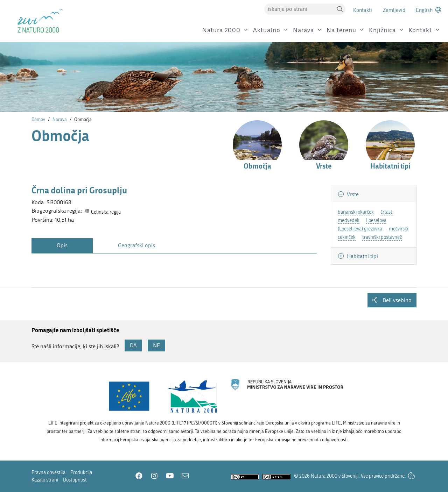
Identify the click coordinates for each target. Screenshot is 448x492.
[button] (340, 9)
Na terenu (341, 30)
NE (156, 345)
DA (133, 345)
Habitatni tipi (362, 256)
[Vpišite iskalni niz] (299, 9)
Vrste (352, 194)
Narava (303, 30)
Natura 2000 (221, 30)
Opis (62, 245)
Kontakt (420, 30)
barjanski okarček (356, 212)
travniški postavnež (382, 237)
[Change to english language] (428, 10)
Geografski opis (136, 245)
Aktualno (267, 30)
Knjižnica (382, 30)
